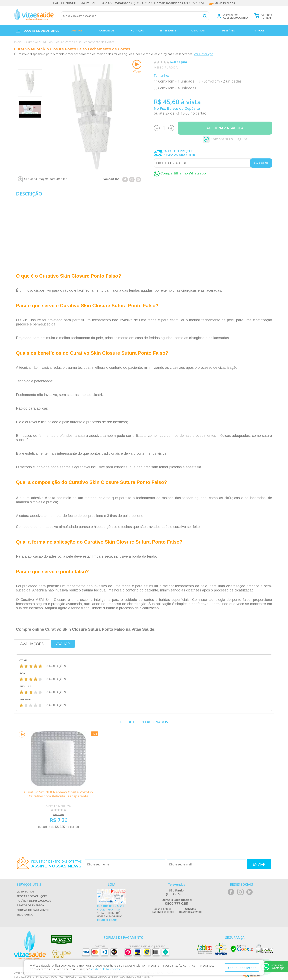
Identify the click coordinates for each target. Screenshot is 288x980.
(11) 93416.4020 (141, 3)
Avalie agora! (179, 62)
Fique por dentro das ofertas (56, 864)
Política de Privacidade (34, 901)
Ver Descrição (203, 54)
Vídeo (137, 67)
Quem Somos (25, 892)
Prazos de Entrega (30, 905)
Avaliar (63, 644)
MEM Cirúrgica (166, 67)
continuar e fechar (242, 968)
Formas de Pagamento (33, 910)
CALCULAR (261, 163)
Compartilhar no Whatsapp (180, 173)
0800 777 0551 (194, 3)
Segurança (25, 915)
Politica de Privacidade (107, 969)
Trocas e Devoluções (32, 896)
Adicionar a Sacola (225, 128)
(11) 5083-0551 (105, 3)
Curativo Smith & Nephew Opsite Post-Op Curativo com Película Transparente (57, 794)
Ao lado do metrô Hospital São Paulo (111, 913)
